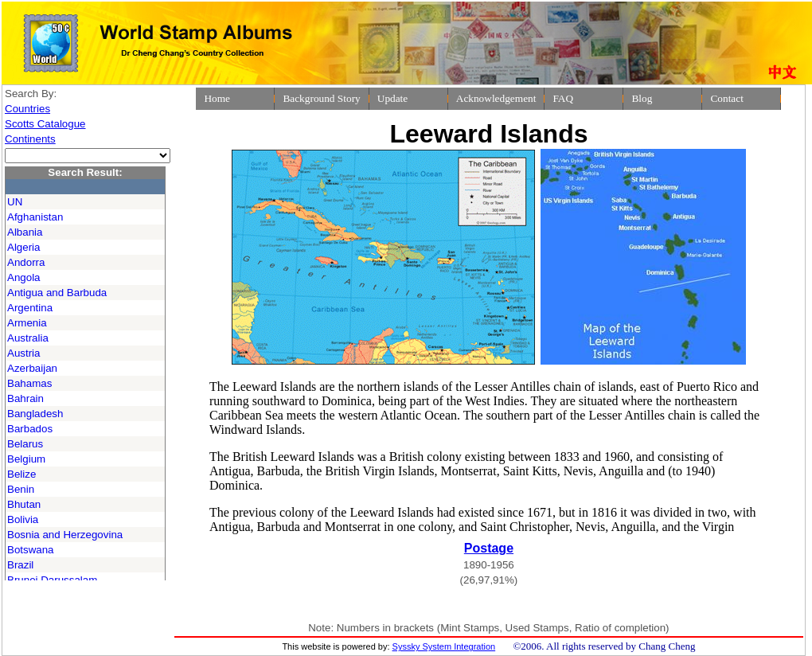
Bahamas (29, 383)
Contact (726, 98)
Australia (28, 338)
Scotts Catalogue (45, 124)
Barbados (30, 429)
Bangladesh (35, 414)
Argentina (30, 308)
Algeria (24, 247)
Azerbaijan (32, 368)
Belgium (26, 459)
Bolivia (23, 519)
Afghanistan (35, 217)
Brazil (20, 565)
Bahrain (25, 398)
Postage (489, 548)
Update (393, 98)
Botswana (31, 550)
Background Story (321, 98)
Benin (21, 489)
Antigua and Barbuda (57, 293)
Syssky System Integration (444, 646)
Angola (24, 277)
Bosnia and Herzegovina (65, 535)
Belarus (25, 444)
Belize (21, 474)
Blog (642, 98)
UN (15, 202)
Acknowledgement (496, 98)
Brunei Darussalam (52, 580)
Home (217, 98)
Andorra (26, 262)
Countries (27, 109)
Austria (23, 353)
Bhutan (24, 504)
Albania (25, 232)
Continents (30, 139)
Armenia (27, 323)
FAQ (563, 98)
